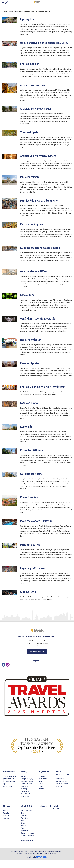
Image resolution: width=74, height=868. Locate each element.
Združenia (24, 838)
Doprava (24, 823)
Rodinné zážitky (26, 791)
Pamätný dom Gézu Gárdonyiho (42, 204)
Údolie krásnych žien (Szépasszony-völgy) (44, 44)
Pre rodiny (42, 784)
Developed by (37, 865)
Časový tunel (29, 299)
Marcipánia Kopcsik (33, 228)
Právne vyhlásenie (27, 848)
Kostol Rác (27, 434)
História (24, 833)
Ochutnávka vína (62, 791)
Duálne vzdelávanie (27, 841)
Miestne (41, 796)
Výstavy (41, 794)
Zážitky (24, 779)
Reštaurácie (60, 789)
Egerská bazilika (31, 68)
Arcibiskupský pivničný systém (41, 159)
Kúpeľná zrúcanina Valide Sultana (43, 251)
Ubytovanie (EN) (8, 815)
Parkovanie (44, 814)
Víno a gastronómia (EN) (62, 782)
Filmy (23, 836)
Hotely (5, 821)
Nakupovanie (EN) (27, 786)
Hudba (41, 789)
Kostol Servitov (31, 505)
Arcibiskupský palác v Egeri (39, 112)
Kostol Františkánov (34, 458)
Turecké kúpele (31, 136)
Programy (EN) (45, 779)
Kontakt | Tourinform (55, 815)
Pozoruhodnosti (10, 779)
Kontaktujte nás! (37, 659)
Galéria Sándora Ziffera (36, 275)
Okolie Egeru (7, 794)
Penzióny (6, 823)
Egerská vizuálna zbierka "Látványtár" (37, 392)
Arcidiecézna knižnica (35, 89)
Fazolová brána (30, 411)
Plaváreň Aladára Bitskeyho (39, 529)
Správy (23, 831)
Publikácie (24, 826)
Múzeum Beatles (32, 552)
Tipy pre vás (25, 804)
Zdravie (23, 828)
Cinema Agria (29, 599)
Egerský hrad (29, 19)
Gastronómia (43, 786)
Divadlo (41, 791)
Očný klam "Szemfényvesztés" (41, 322)
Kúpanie (24, 784)
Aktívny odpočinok (27, 789)
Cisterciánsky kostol (34, 481)
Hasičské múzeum (33, 343)
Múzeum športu (31, 367)
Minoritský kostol (32, 181)
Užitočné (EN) (27, 814)
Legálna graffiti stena (35, 576)
